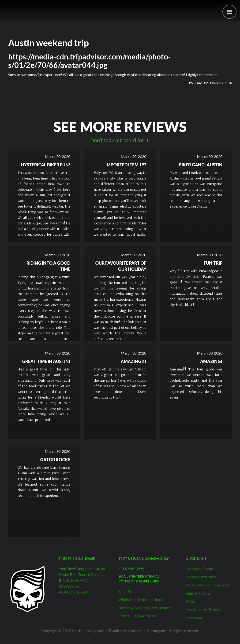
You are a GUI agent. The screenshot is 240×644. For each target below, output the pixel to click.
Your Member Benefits (204, 609)
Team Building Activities (138, 616)
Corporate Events (200, 569)
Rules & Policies (198, 593)
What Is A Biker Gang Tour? (208, 585)
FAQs (190, 601)
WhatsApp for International (141, 599)
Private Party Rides (201, 577)
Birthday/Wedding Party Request (145, 608)
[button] (229, 12)
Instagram (194, 618)
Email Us (125, 591)
